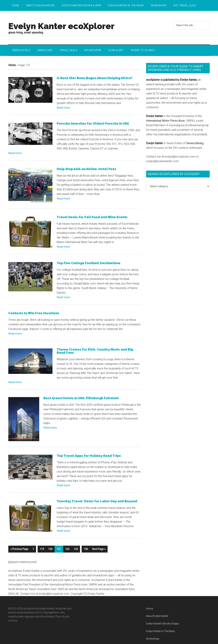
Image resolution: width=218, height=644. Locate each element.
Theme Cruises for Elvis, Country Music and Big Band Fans (95, 350)
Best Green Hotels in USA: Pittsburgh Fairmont (81, 397)
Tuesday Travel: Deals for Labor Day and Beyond (97, 500)
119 (42, 547)
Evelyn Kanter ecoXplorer (61, 26)
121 (59, 547)
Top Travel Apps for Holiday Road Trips (89, 454)
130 (86, 547)
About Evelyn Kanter (157, 614)
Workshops (153, 637)
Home (12, 65)
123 (76, 547)
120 (50, 547)
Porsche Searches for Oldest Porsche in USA (93, 124)
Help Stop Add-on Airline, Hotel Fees (86, 169)
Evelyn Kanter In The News (161, 629)
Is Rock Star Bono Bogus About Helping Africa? (95, 78)
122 (67, 547)
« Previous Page (19, 547)
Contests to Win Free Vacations (34, 312)
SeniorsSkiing (195, 143)
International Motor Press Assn (165, 121)
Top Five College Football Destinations (89, 262)
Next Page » (99, 547)
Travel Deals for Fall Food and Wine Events (92, 217)
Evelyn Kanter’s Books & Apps (163, 622)
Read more (63, 108)
